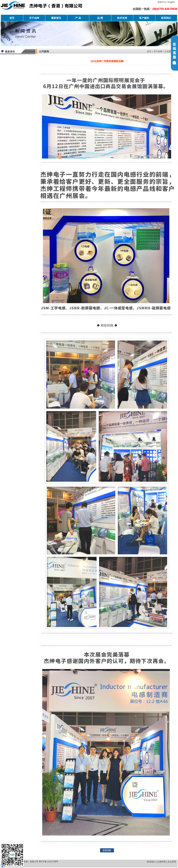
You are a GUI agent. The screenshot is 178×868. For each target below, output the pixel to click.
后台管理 (172, 862)
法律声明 (161, 862)
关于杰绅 (34, 18)
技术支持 (122, 18)
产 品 (78, 18)
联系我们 (166, 18)
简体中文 (162, 2)
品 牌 (100, 18)
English (171, 2)
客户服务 (144, 18)
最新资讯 (56, 18)
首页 (12, 18)
